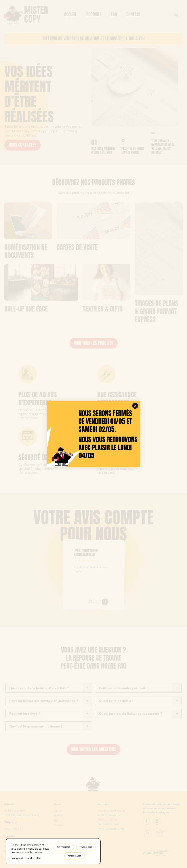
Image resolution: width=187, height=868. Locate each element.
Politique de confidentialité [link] (26, 858)
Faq (114, 14)
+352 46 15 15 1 (14, 829)
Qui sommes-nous (109, 824)
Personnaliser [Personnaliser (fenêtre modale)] (75, 856)
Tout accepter (64, 847)
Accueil (70, 14)
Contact (133, 14)
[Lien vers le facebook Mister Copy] (146, 822)
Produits (94, 14)
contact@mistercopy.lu (111, 829)
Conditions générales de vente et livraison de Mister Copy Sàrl (112, 815)
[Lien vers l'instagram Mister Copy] (157, 822)
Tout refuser (86, 847)
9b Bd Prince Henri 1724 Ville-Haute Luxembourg (22, 813)
